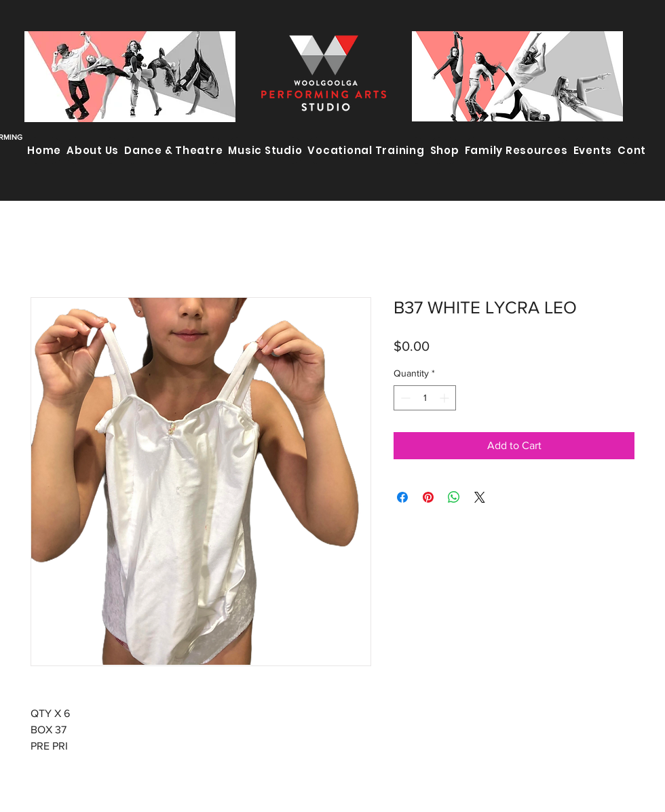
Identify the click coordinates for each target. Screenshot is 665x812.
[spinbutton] (425, 398)
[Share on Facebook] (402, 497)
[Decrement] (404, 398)
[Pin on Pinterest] (428, 497)
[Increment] (445, 398)
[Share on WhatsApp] (454, 497)
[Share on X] (480, 497)
